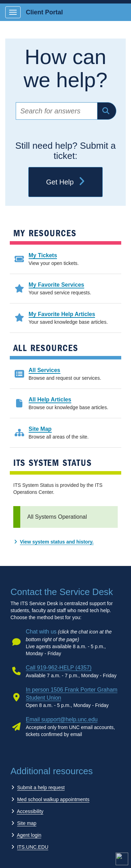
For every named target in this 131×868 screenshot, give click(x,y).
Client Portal (44, 12)
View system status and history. (57, 542)
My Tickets (43, 255)
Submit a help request (41, 787)
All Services (45, 370)
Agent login (29, 835)
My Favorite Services (56, 285)
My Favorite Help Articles (62, 314)
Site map (27, 823)
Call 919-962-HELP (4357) (59, 668)
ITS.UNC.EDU (33, 847)
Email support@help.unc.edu (62, 719)
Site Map (40, 429)
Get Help (65, 182)
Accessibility (30, 811)
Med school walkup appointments (53, 799)
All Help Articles (50, 400)
